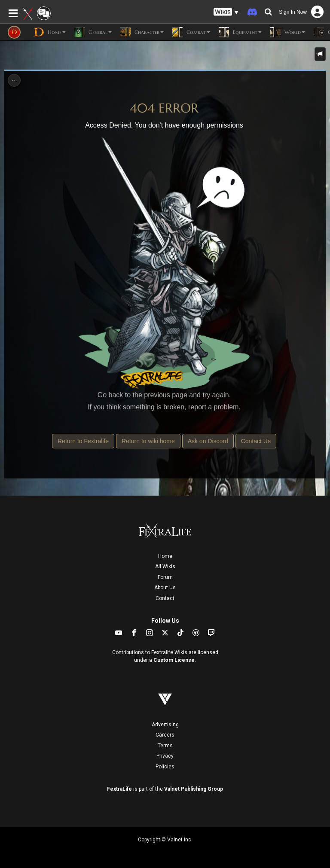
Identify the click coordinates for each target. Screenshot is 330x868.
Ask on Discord (208, 441)
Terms (165, 746)
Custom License (174, 660)
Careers (165, 735)
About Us (165, 588)
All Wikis (165, 566)
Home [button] (50, 32)
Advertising (165, 725)
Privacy (165, 756)
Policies (165, 767)
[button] (226, 12)
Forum (165, 577)
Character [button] (142, 32)
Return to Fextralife (83, 441)
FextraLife (119, 789)
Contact (165, 598)
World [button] (288, 32)
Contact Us (256, 441)
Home (165, 556)
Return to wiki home (148, 441)
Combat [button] (191, 32)
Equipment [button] (240, 32)
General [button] (93, 32)
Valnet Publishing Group (194, 789)
